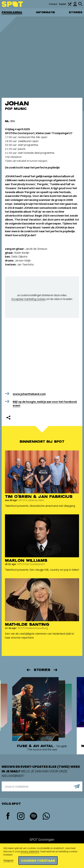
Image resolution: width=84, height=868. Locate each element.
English (63, 4)
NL (7, 121)
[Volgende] (56, 670)
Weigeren (8, 860)
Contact (53, 4)
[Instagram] (21, 817)
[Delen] (8, 418)
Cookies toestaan (38, 860)
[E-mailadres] (42, 786)
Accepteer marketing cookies (28, 299)
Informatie (46, 12)
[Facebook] (8, 816)
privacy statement (30, 851)
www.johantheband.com (29, 394)
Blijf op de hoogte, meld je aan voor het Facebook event (45, 404)
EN (13, 121)
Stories (76, 12)
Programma (12, 12)
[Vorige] (28, 670)
